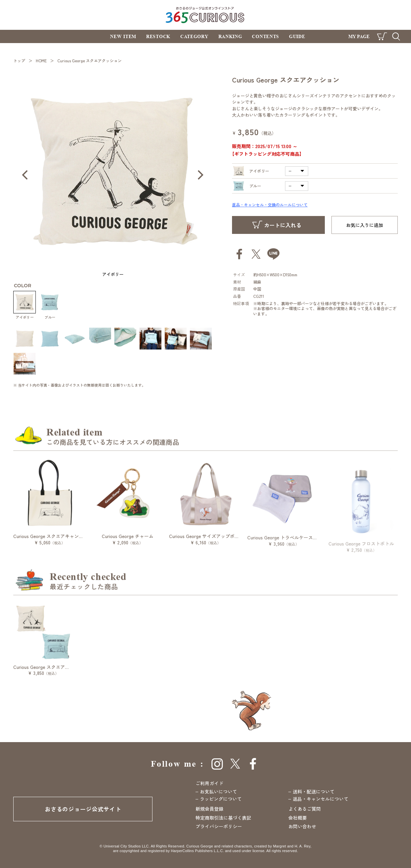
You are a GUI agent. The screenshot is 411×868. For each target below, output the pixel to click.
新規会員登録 (209, 809)
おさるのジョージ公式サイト (83, 809)
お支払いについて (218, 791)
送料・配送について (314, 791)
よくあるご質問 (305, 809)
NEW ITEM (123, 36)
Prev (25, 175)
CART (382, 36)
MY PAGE (359, 36)
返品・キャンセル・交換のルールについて (270, 205)
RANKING (230, 36)
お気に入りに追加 (365, 225)
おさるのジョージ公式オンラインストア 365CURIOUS (206, 15)
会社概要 (298, 818)
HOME (41, 60)
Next (201, 175)
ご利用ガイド (209, 783)
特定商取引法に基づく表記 (223, 818)
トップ (19, 60)
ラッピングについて (221, 799)
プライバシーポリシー (219, 826)
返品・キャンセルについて (321, 799)
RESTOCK (158, 36)
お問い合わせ (302, 826)
